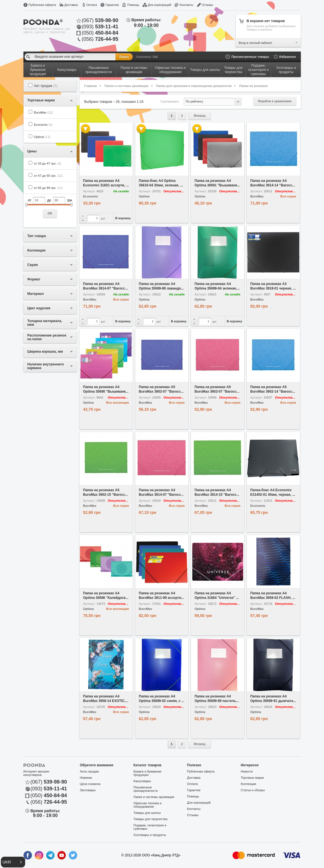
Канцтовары (142, 781)
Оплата (92, 5)
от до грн (50, 207)
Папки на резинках (253, 86)
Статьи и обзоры (253, 790)
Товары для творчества (151, 819)
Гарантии (112, 5)
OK (50, 213)
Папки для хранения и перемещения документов (194, 86)
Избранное (288, 57)
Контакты (186, 5)
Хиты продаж (89, 771)
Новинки (86, 778)
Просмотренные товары (250, 57)
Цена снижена (90, 784)
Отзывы (207, 5)
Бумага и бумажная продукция (148, 773)
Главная (91, 86)
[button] (13, 862)
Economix (43, 125)
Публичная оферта (42, 5)
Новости (247, 771)
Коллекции (249, 784)
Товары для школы (147, 813)
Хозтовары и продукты (150, 835)
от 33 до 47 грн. (48, 163)
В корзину (123, 218)
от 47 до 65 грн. (48, 176)
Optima (42, 137)
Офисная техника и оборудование (148, 805)
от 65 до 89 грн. (48, 188)
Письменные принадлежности (146, 789)
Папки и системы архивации (126, 86)
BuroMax (43, 112)
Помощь (133, 5)
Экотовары (88, 790)
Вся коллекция (118, 403)
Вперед (200, 116)
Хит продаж (46, 86)
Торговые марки (252, 778)
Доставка (71, 5)
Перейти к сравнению (275, 101)
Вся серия (288, 196)
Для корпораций (159, 5)
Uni (155, 57)
